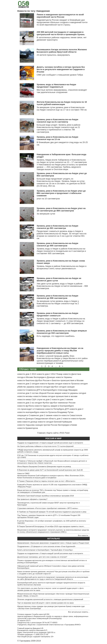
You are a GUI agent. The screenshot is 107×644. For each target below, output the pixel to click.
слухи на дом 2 (44, 399)
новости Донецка (25, 419)
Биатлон (56, 380)
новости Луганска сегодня (75, 384)
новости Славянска (27, 390)
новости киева (24, 399)
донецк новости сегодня (42, 422)
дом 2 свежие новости (50, 415)
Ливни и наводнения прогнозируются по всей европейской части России (60, 16)
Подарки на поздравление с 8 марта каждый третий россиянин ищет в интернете (50, 443)
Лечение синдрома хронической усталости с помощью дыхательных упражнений (50, 599)
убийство (22, 387)
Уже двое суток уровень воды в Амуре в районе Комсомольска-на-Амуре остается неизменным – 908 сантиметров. (62, 286)
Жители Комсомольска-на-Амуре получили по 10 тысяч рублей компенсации (62, 103)
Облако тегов (28, 369)
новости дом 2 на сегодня (30, 403)
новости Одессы (42, 406)
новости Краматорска (28, 428)
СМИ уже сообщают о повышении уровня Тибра (60, 75)
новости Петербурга (55, 409)
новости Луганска (48, 412)
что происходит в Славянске (31, 409)
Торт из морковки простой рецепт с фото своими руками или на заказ (45, 603)
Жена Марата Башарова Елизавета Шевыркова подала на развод (44, 466)
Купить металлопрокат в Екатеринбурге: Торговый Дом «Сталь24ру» (45, 550)
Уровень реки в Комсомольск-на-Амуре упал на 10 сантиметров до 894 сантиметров (61, 209)
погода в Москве (25, 377)
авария (58, 393)
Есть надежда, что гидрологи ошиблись (56, 336)
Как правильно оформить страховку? (32, 499)
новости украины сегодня (74, 393)
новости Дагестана (72, 374)
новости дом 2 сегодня (28, 384)
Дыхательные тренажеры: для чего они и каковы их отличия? (42, 557)
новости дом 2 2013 (27, 374)
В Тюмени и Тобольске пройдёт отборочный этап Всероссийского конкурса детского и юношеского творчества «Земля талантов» (52, 462)
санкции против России (46, 425)
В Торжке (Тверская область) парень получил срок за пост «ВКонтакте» (46, 481)
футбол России (42, 380)
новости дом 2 (76, 409)
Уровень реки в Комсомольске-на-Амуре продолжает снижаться (57, 314)
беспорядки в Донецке (44, 377)
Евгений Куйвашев (63, 422)
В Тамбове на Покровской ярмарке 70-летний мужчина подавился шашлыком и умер (52, 512)
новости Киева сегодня (44, 396)
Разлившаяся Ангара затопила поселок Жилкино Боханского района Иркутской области (62, 51)
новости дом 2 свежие (62, 399)
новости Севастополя (72, 415)
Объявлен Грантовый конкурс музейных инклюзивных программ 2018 (46, 496)
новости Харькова (26, 425)
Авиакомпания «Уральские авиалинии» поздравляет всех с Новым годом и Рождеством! (53, 543)
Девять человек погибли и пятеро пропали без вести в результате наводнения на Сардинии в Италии (61, 69)
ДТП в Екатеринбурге (47, 390)
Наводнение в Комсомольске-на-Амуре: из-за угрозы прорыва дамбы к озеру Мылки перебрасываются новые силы (60, 351)
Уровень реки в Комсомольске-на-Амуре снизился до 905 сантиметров (57, 244)
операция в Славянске (28, 415)
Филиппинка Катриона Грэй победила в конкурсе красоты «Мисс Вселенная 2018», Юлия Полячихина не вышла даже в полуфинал (51, 477)
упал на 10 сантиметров (48, 199)
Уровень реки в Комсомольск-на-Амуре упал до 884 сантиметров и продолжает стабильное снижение (61, 193)
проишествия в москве (67, 396)
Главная (41, 433)
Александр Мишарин (67, 390)
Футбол (46, 403)
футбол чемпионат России (63, 403)
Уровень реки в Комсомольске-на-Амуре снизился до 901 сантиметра (57, 227)
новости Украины (64, 377)
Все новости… (84, 535)
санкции (71, 387)
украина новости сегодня (39, 387)
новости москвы (25, 396)
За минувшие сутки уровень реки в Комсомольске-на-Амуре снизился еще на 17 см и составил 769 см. (62, 109)
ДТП (67, 409)
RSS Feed (65, 433)
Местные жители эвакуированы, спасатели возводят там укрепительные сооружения (62, 91)
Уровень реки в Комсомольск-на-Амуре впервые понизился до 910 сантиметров (62, 332)
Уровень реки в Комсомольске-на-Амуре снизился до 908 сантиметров (57, 297)
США (34, 399)
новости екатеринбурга (28, 412)
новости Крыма (78, 419)
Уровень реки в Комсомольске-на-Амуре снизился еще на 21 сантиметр (57, 121)
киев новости (24, 422)
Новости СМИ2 (23, 473)
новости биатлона (26, 380)
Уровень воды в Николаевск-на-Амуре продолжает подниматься (56, 86)
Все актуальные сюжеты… (79, 612)
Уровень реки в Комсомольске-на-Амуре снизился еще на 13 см (57, 138)
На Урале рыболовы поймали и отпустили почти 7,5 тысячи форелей (45, 446)
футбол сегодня (59, 387)
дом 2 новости (64, 419)
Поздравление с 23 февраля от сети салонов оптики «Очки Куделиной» (46, 546)
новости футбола (26, 406)
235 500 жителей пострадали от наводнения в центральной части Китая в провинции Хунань (61, 33)
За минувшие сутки (46, 214)
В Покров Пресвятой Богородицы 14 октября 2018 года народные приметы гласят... (51, 526)
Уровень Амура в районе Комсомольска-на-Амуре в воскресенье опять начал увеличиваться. (62, 267)
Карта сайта (53, 433)
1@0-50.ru (51, 632)
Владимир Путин (65, 412)
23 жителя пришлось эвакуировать (53, 55)
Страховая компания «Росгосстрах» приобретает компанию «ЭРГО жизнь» (48, 508)
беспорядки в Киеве (67, 425)
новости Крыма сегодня (51, 384)
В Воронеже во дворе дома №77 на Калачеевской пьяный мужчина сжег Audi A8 (50, 470)
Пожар (59, 374)
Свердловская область (45, 419)
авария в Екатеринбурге (62, 406)
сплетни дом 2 (24, 393)
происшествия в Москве (72, 380)
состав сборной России (43, 393)
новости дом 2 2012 (46, 374)
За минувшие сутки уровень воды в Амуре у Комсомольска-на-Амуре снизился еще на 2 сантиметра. (58, 303)
